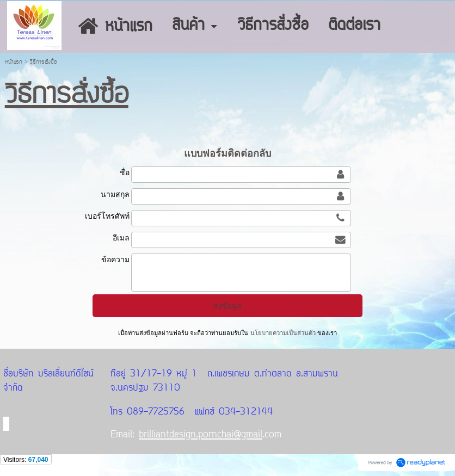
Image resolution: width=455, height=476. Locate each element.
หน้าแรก (14, 62)
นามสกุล (115, 194)
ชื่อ (125, 172)
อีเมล (121, 238)
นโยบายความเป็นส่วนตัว (282, 333)
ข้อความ (115, 259)
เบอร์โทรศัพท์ (107, 216)
